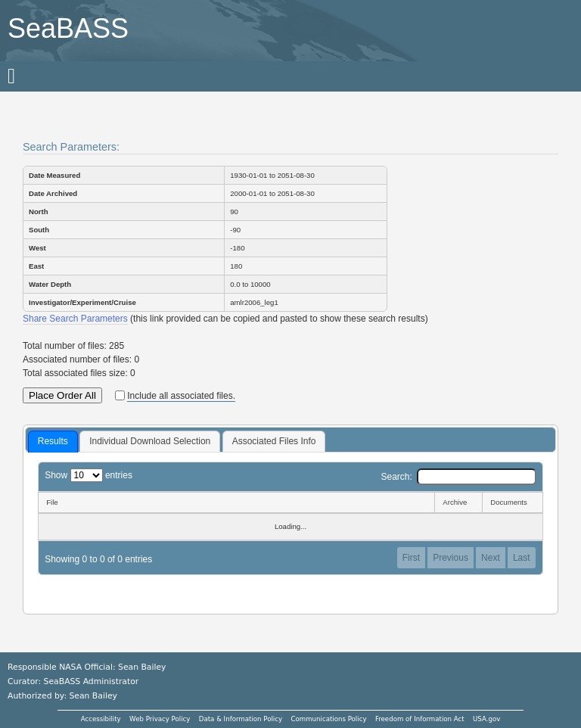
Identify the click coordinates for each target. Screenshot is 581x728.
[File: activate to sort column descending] (236, 502)
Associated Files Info (274, 441)
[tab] (53, 442)
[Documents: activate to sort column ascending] (513, 502)
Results (53, 441)
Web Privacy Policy (160, 719)
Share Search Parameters (75, 319)
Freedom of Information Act (420, 719)
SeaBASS (68, 28)
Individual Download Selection (150, 441)
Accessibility (101, 719)
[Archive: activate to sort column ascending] (458, 502)
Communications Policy (328, 719)
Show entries (89, 475)
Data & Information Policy (241, 719)
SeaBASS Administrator (92, 681)
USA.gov (486, 719)
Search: (458, 477)
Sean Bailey (93, 696)
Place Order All (62, 395)
